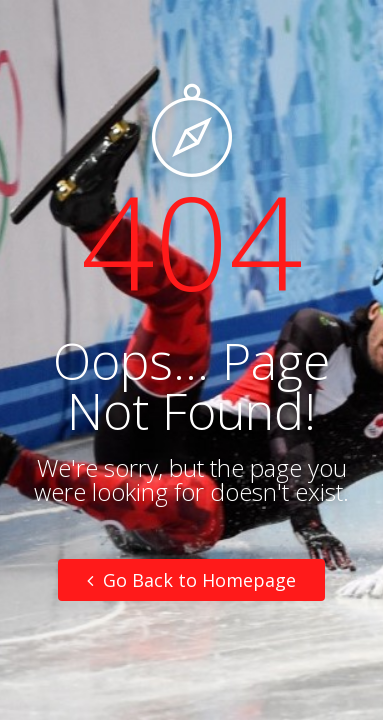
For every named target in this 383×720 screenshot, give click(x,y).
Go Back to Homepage (191, 580)
